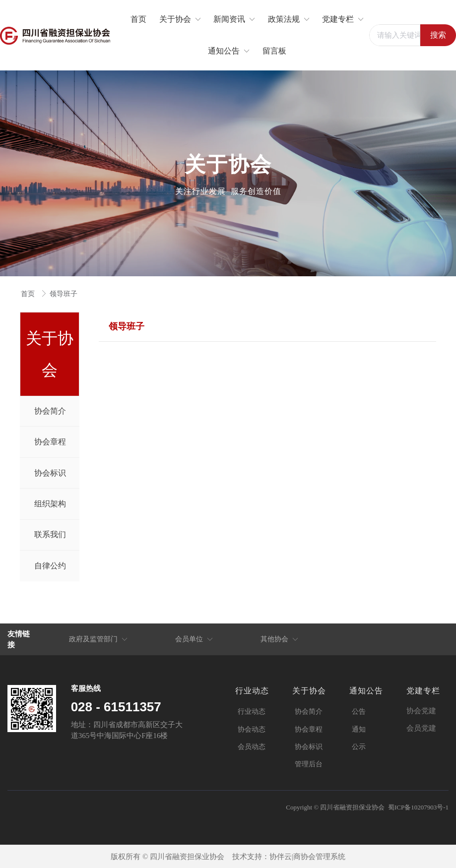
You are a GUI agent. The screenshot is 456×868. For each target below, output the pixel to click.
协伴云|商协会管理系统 (307, 857)
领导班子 (64, 294)
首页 (29, 294)
